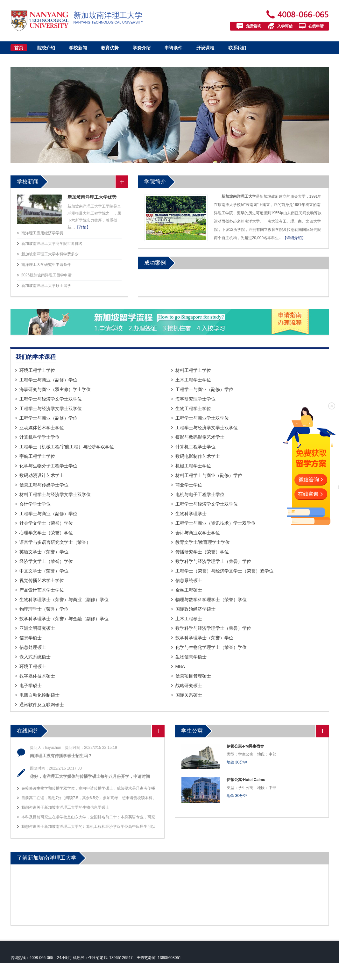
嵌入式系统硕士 (35, 657)
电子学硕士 (31, 685)
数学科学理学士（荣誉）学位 (204, 638)
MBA (180, 666)
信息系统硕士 (189, 580)
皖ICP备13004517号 (51, 976)
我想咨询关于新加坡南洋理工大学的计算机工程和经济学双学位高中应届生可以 (88, 827)
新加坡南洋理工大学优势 (92, 197)
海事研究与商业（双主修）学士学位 (55, 389)
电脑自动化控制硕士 (39, 695)
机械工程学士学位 (193, 466)
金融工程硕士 (189, 590)
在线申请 (316, 26)
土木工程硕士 (189, 619)
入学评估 (285, 26)
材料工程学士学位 (193, 370)
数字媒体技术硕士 (37, 676)
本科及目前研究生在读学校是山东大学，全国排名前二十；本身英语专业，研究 (88, 817)
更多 (122, 182)
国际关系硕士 (189, 695)
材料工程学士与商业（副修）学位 (209, 475)
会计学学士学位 (35, 504)
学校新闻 (78, 48)
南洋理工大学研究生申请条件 (46, 265)
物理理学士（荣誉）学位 (44, 609)
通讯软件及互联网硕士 (42, 705)
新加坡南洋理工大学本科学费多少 (50, 254)
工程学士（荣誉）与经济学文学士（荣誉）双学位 (224, 571)
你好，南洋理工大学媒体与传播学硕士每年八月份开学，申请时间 (90, 776)
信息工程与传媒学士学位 (44, 485)
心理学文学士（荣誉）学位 (46, 533)
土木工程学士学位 (193, 380)
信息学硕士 (31, 638)
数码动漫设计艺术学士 (42, 475)
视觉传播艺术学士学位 (42, 580)
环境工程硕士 (33, 666)
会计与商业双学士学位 (198, 533)
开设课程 (205, 48)
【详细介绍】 (294, 238)
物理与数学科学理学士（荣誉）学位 (211, 600)
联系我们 (237, 48)
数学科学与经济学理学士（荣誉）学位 (213, 561)
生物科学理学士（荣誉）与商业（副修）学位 (64, 600)
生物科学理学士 (191, 514)
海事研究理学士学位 (195, 399)
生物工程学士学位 (193, 408)
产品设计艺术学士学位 (42, 590)
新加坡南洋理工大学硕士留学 (46, 286)
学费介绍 (142, 48)
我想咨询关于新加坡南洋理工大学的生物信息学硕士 (65, 807)
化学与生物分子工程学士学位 (48, 466)
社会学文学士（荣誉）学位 (46, 523)
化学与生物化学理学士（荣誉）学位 (211, 647)
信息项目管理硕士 (193, 676)
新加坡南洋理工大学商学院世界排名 (52, 244)
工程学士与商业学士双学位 (202, 418)
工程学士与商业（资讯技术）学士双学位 (215, 523)
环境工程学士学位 (37, 370)
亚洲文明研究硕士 (37, 628)
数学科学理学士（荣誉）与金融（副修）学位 (64, 619)
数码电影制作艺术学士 (198, 456)
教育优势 (110, 48)
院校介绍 (46, 48)
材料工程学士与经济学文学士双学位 (55, 494)
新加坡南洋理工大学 (51, 967)
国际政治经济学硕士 (195, 609)
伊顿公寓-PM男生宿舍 (245, 746)
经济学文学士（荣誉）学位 (46, 561)
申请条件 (173, 48)
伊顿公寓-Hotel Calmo (246, 780)
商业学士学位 (189, 485)
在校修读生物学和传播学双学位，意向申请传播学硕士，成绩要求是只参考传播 (88, 788)
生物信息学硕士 (191, 657)
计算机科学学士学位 (39, 437)
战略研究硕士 (189, 685)
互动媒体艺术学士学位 (42, 428)
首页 (19, 48)
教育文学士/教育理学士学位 (203, 542)
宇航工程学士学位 (37, 456)
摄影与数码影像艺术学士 (200, 437)
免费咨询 (254, 26)
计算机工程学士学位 (195, 447)
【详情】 (83, 227)
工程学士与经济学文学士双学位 (51, 399)
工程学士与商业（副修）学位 (48, 380)
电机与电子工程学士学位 (200, 494)
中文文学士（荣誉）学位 (44, 571)
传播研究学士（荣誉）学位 (202, 552)
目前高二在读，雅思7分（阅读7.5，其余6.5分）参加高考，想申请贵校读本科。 (89, 798)
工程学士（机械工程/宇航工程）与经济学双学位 (67, 447)
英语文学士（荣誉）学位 (44, 552)
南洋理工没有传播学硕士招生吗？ (61, 756)
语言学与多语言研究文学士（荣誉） (55, 542)
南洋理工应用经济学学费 (42, 233)
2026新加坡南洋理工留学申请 (47, 275)
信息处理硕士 (33, 647)
